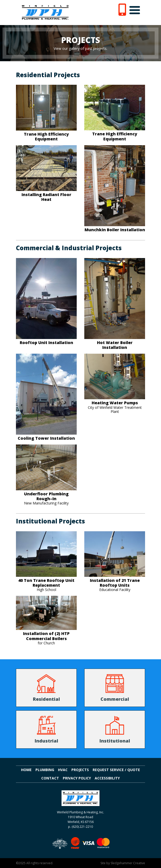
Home (26, 770)
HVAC (63, 770)
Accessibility (107, 778)
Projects (80, 770)
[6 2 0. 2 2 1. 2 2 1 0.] (122, 9)
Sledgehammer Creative (128, 863)
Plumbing (45, 770)
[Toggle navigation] (135, 10)
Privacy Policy (77, 778)
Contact (50, 778)
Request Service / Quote (116, 770)
